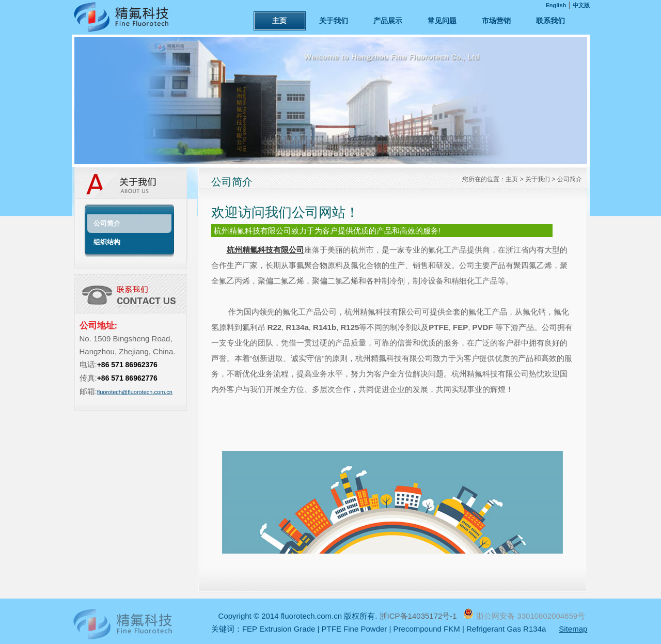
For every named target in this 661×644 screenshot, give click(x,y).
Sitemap (573, 629)
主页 (279, 21)
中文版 (581, 5)
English (556, 5)
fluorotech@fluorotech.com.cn (135, 392)
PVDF (483, 327)
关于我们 (334, 21)
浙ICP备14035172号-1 (419, 616)
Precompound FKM (427, 629)
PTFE (438, 327)
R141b (325, 327)
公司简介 (570, 179)
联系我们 (550, 21)
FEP (460, 327)
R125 (350, 327)
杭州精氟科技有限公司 (265, 250)
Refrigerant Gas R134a (506, 629)
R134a (297, 327)
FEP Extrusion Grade (279, 629)
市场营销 (496, 21)
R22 (275, 327)
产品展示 (388, 21)
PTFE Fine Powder (355, 629)
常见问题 (442, 21)
